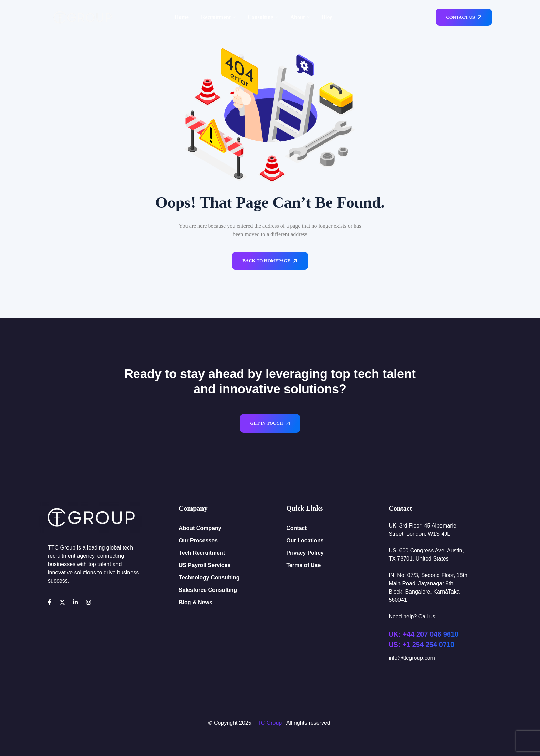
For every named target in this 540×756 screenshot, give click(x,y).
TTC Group (268, 723)
